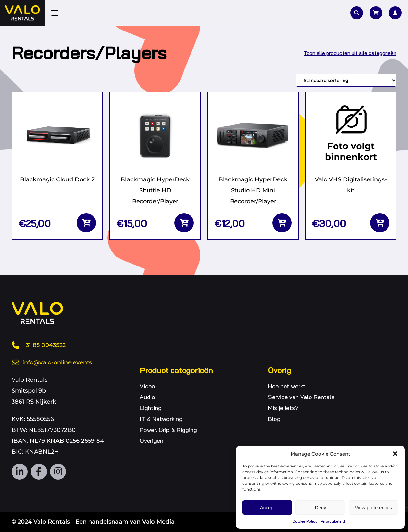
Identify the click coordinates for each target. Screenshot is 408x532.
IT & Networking (161, 419)
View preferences (374, 507)
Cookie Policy (305, 521)
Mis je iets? (283, 408)
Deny (320, 507)
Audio (148, 397)
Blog (274, 419)
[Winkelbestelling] (346, 80)
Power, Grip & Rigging (168, 430)
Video (148, 386)
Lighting (151, 408)
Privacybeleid (333, 521)
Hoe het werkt (287, 386)
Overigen (152, 441)
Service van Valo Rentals (301, 397)
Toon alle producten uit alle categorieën (350, 53)
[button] (395, 454)
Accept (268, 507)
